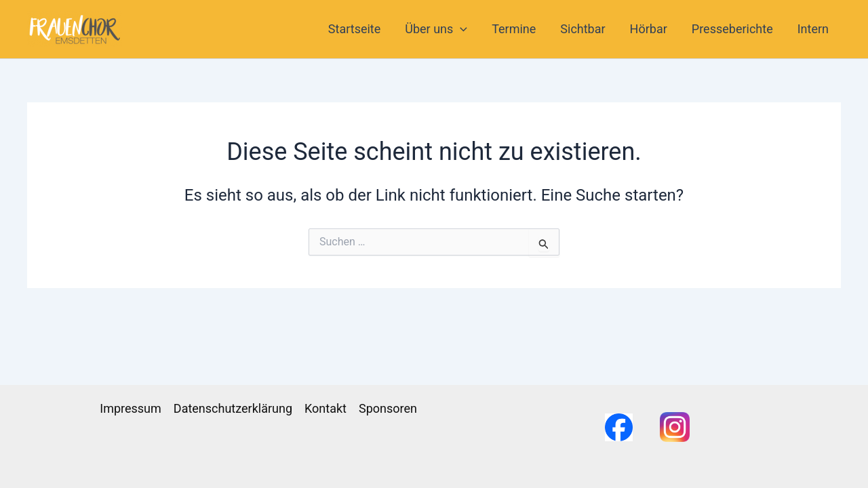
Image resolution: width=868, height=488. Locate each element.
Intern (813, 29)
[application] (460, 29)
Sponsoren (388, 408)
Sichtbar (583, 29)
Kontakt (325, 408)
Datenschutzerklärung (233, 408)
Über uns (436, 29)
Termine (514, 29)
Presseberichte (732, 29)
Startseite (354, 29)
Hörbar (649, 29)
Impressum (131, 408)
